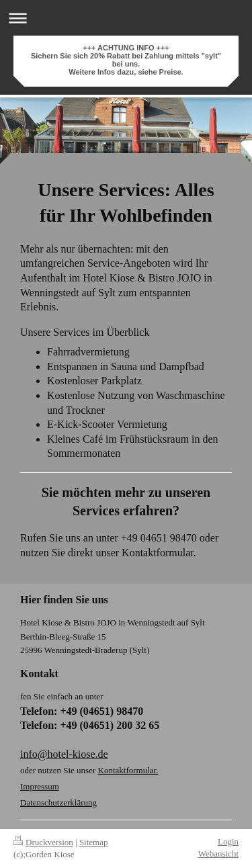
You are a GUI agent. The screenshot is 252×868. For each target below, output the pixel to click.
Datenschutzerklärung (58, 802)
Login (228, 841)
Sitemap (94, 842)
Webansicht (218, 854)
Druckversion (43, 842)
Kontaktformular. (128, 770)
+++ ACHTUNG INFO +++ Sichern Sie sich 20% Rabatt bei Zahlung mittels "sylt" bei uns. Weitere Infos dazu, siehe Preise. (126, 60)
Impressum (40, 786)
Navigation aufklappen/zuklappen (126, 18)
